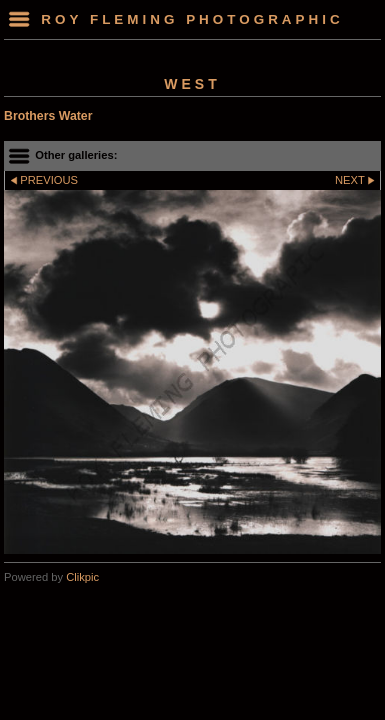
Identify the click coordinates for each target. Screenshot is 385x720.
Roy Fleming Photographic (192, 19)
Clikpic (82, 577)
